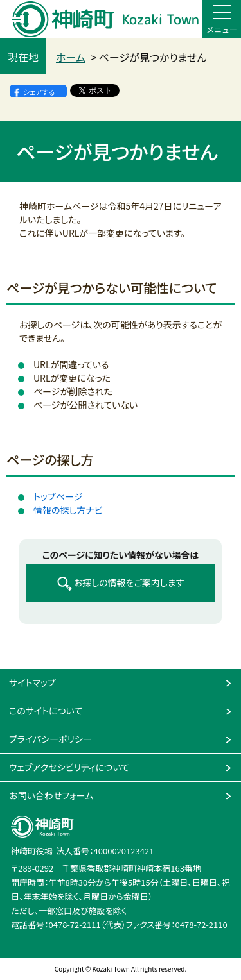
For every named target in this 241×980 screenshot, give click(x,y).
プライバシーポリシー (50, 739)
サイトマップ (32, 682)
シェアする (39, 92)
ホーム (71, 57)
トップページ (58, 496)
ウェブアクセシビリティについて (69, 767)
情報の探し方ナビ (68, 510)
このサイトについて (46, 711)
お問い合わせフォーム (51, 795)
